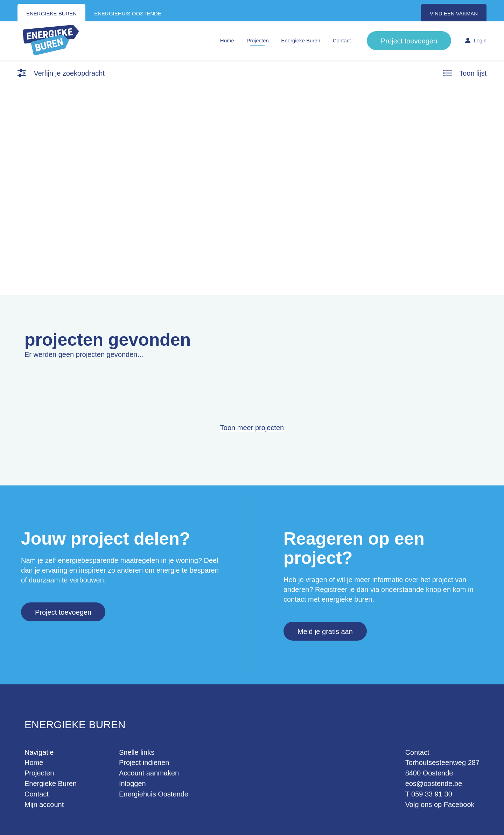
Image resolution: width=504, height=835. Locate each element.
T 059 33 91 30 (429, 794)
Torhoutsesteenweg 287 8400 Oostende (442, 768)
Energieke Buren (301, 40)
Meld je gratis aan (325, 632)
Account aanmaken (149, 773)
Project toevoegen (409, 41)
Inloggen (132, 784)
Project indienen (144, 762)
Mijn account (44, 805)
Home (227, 40)
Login (476, 40)
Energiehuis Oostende (154, 794)
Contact (342, 40)
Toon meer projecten (252, 428)
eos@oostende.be (434, 784)
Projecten (257, 40)
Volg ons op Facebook (440, 805)
